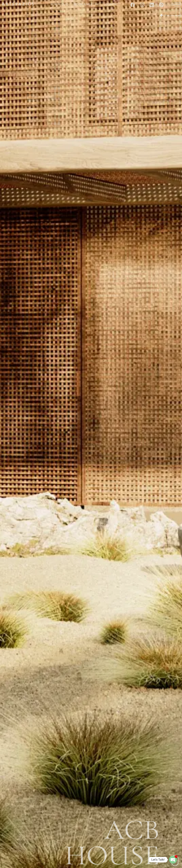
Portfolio (59, 4)
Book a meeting (87, 4)
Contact (113, 4)
